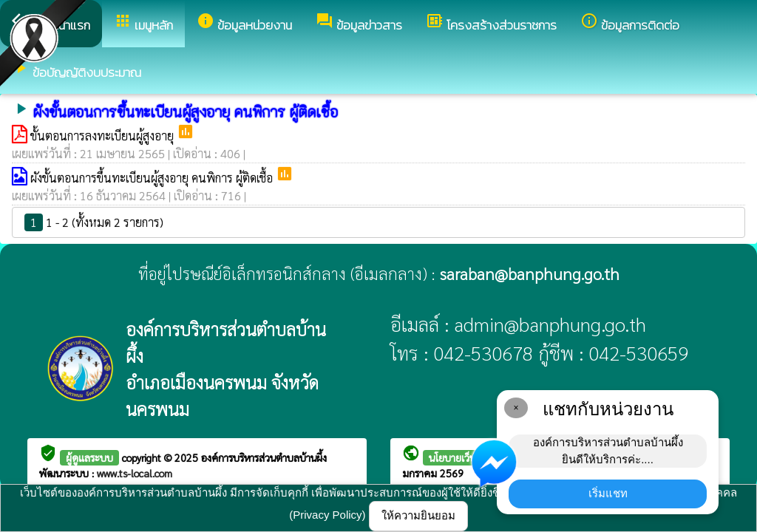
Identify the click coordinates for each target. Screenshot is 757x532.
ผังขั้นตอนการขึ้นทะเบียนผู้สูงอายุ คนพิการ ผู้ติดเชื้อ (153, 178)
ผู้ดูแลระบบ (89, 457)
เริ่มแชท (608, 493)
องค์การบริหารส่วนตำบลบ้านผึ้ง (264, 457)
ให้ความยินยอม (418, 515)
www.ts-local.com (135, 473)
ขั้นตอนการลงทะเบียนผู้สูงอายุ (103, 136)
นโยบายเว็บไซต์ (461, 457)
